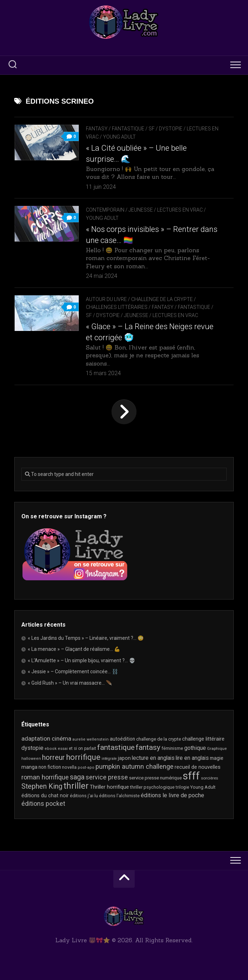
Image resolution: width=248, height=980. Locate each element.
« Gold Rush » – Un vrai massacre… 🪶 (70, 683)
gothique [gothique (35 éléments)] (195, 748)
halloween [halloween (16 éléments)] (31, 759)
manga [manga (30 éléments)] (29, 767)
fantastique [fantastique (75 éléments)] (116, 747)
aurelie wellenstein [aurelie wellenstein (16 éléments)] (91, 739)
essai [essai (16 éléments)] (63, 749)
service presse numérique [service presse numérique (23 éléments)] (155, 778)
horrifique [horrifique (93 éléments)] (83, 757)
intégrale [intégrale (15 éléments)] (109, 759)
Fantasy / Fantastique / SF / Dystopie (134, 129)
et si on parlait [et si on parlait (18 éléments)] (82, 748)
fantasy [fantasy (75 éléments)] (148, 747)
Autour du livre (106, 299)
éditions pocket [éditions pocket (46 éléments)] (43, 804)
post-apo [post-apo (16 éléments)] (86, 768)
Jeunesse (141, 210)
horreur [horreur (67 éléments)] (53, 757)
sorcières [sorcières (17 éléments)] (210, 778)
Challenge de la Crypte (162, 299)
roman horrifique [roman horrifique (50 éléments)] (45, 777)
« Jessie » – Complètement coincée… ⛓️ (73, 672)
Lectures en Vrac (180, 210)
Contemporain (105, 210)
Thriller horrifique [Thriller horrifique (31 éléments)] (109, 787)
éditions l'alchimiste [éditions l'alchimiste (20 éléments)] (119, 796)
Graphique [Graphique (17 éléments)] (217, 748)
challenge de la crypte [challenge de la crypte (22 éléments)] (159, 739)
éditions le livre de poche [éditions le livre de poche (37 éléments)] (172, 795)
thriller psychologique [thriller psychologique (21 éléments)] (152, 787)
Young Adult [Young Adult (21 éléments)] (203, 787)
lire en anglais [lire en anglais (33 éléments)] (192, 758)
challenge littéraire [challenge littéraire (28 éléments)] (203, 739)
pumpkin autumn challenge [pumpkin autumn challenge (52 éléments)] (135, 767)
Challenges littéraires (117, 307)
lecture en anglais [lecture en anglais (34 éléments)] (153, 758)
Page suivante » (124, 412)
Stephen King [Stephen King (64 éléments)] (42, 786)
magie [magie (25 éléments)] (217, 758)
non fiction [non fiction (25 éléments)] (50, 767)
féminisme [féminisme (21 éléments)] (172, 748)
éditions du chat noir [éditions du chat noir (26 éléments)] (45, 795)
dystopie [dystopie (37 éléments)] (32, 748)
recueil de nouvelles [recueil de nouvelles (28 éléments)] (198, 767)
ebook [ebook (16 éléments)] (51, 749)
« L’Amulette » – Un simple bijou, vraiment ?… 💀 (81, 660)
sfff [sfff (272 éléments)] (191, 776)
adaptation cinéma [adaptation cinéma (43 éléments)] (46, 738)
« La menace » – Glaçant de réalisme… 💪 (74, 649)
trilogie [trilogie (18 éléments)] (182, 787)
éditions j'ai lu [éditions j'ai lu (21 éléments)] (84, 796)
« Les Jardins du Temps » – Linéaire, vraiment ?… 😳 (86, 638)
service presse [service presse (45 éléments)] (107, 777)
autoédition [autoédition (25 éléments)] (122, 739)
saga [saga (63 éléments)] (77, 777)
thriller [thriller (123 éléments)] (76, 786)
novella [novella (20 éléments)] (69, 767)
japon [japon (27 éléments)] (124, 758)
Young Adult (119, 137)
